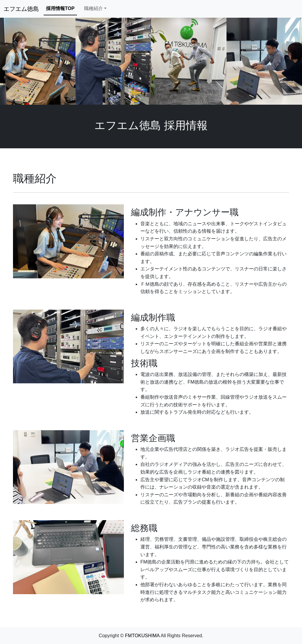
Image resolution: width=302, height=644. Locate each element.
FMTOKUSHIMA (142, 636)
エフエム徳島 (21, 9)
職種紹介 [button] (93, 8)
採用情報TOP (60, 8)
